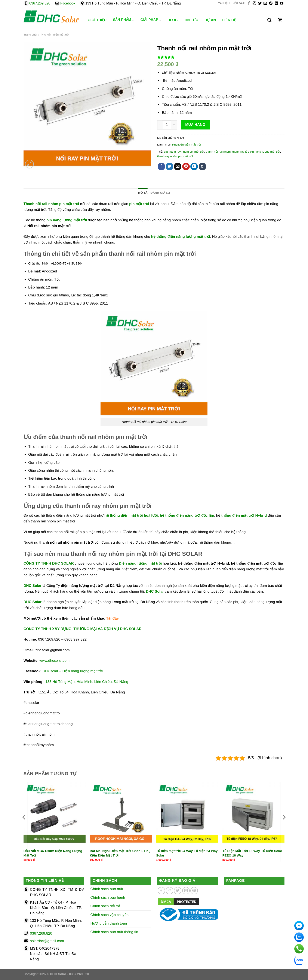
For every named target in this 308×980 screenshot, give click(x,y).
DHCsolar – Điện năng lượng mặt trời (73, 671)
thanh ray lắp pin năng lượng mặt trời (256, 152)
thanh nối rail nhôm (218, 152)
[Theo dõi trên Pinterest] (271, 4)
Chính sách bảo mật (107, 889)
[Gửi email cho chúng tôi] (265, 4)
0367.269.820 (40, 3)
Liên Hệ (229, 20)
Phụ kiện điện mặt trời (55, 35)
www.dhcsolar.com (54, 661)
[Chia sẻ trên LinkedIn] (194, 167)
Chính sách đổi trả (105, 906)
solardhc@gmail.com (47, 941)
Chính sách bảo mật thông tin (114, 932)
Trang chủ (30, 35)
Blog (173, 20)
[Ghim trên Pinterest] (186, 167)
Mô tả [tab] (143, 193)
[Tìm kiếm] (269, 20)
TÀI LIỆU (224, 3)
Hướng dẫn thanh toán (109, 923)
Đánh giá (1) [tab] (160, 193)
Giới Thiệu (97, 20)
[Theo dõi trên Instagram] (254, 4)
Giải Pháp (151, 20)
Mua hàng (195, 125)
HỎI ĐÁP (239, 3)
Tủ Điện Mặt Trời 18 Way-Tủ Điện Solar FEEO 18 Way (252, 853)
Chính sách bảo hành (108, 897)
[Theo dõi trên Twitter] (260, 4)
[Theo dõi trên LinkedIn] (276, 4)
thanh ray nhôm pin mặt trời (175, 156)
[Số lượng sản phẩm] (167, 125)
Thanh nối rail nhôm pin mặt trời (51, 204)
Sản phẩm (123, 20)
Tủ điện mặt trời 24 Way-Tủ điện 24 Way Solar (187, 853)
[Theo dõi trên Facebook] (249, 4)
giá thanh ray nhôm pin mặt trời (184, 152)
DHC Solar (154, 591)
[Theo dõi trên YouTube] (282, 4)
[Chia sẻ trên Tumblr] (202, 167)
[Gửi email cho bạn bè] (178, 167)
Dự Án (210, 20)
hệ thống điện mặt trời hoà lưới (131, 515)
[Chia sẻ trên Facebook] (161, 167)
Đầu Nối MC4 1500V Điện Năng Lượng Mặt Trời (53, 853)
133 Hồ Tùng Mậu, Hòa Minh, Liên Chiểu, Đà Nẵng (87, 682)
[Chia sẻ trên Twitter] (170, 167)
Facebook (68, 3)
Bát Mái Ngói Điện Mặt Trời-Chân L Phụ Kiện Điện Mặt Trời (120, 853)
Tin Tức (191, 20)
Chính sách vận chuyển (110, 915)
